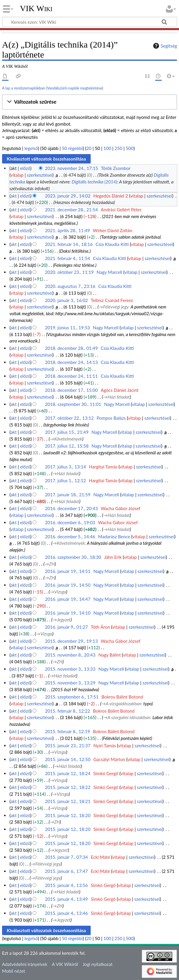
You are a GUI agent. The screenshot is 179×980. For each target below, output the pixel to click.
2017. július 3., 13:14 (65, 467)
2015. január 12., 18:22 (68, 787)
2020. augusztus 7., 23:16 (70, 286)
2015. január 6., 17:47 (66, 871)
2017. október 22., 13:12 (69, 418)
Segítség (164, 46)
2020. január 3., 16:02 (66, 300)
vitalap (17, 175)
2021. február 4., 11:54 (67, 258)
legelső (31, 148)
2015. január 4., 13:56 (66, 885)
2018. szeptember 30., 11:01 (73, 404)
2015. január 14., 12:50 (68, 759)
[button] (89, 102)
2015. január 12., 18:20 (68, 815)
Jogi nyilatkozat (97, 964)
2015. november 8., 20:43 (70, 655)
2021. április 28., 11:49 (67, 230)
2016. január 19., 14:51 (68, 571)
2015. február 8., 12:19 (67, 731)
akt (14, 196)
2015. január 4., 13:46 (66, 913)
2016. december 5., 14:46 (70, 537)
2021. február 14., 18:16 (69, 244)
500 (129, 148)
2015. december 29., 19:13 (71, 641)
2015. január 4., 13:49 (66, 899)
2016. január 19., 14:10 (68, 613)
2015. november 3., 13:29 (70, 683)
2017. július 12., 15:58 (67, 446)
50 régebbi (72, 148)
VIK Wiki (36, 9)
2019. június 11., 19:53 (67, 328)
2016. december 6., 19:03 (70, 522)
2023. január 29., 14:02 (68, 196)
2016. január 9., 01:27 (66, 627)
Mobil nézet (14, 971)
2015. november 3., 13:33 (70, 669)
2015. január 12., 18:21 (68, 801)
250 (118, 148)
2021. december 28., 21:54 (71, 210)
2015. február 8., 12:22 (67, 711)
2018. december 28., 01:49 (71, 348)
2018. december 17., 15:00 (71, 390)
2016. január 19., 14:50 (68, 585)
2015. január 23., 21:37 (68, 745)
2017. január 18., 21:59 (68, 495)
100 (107, 148)
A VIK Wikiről (65, 964)
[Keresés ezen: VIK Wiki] (89, 22)
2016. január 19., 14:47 (68, 599)
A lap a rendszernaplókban (24, 88)
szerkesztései (40, 175)
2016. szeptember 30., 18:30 (73, 557)
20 (89, 148)
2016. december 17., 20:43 (71, 508)
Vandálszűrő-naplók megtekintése (75, 88)
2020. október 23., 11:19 (69, 272)
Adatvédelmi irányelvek (25, 964)
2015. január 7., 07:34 (66, 857)
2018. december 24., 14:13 (71, 362)
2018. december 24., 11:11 (71, 376)
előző (25, 168)
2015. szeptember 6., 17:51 (72, 697)
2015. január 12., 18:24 (68, 773)
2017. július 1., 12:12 (65, 480)
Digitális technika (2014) (94, 182)
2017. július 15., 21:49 (67, 432)
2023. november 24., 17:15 (71, 168)
